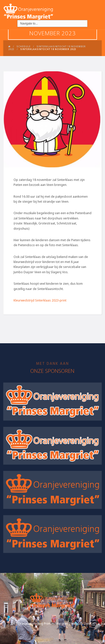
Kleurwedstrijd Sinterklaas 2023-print (40, 300)
